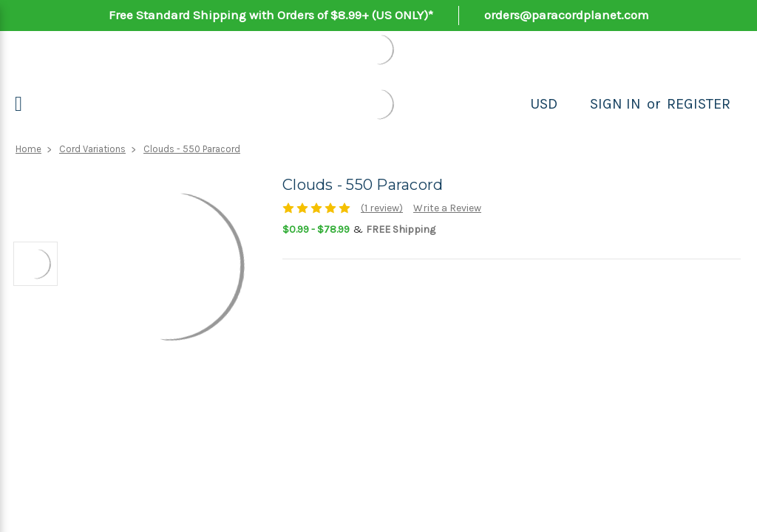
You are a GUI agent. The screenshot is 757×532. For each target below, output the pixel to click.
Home (28, 149)
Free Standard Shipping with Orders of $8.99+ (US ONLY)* (271, 15)
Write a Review (447, 208)
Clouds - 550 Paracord (192, 149)
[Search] (574, 104)
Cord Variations (92, 149)
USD (544, 104)
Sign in (615, 104)
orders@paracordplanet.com (567, 15)
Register (699, 104)
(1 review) (382, 208)
